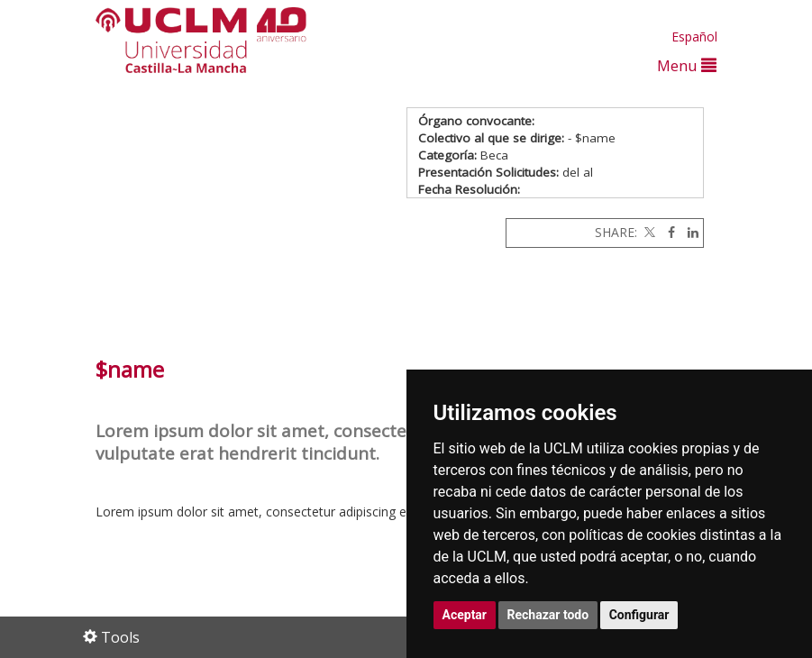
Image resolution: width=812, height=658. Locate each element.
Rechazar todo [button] (548, 615)
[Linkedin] (689, 232)
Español (694, 37)
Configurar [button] (639, 615)
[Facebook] (667, 232)
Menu (687, 65)
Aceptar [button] (465, 615)
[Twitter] (648, 232)
